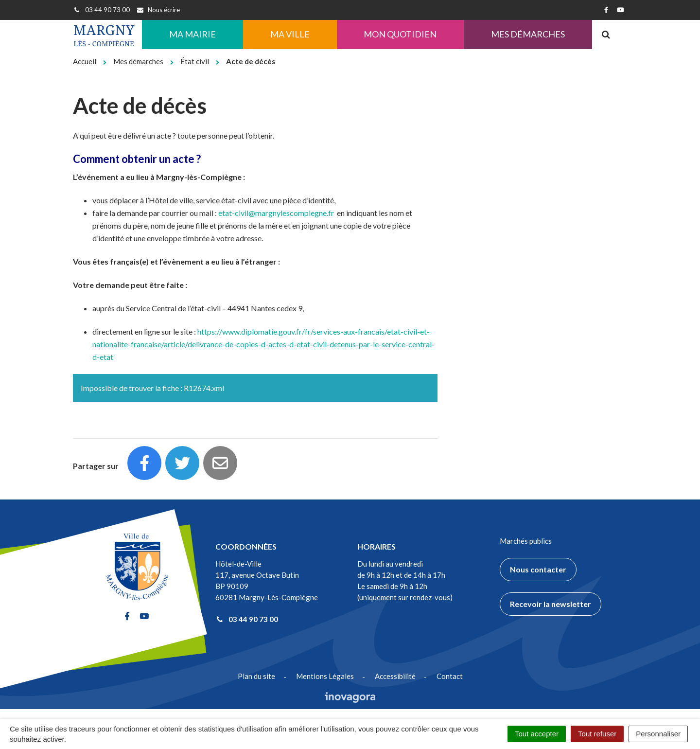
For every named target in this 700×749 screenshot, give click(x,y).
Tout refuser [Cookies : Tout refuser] (597, 734)
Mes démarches (528, 34)
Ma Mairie (192, 34)
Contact (450, 676)
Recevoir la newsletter (551, 604)
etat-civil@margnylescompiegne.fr (276, 213)
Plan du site (256, 676)
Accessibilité (395, 676)
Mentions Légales (325, 676)
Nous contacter (538, 569)
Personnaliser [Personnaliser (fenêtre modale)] (658, 734)
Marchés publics (526, 541)
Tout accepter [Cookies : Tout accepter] (537, 734)
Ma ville (290, 34)
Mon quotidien (400, 34)
